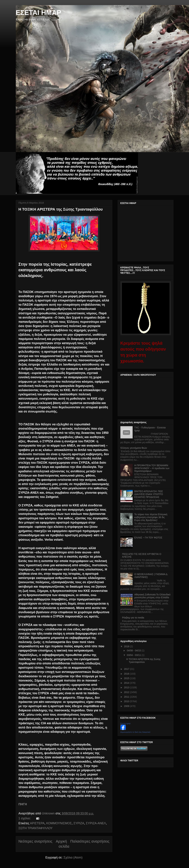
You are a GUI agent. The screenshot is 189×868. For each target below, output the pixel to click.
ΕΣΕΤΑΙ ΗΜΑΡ (39, 13)
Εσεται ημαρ (125, 723)
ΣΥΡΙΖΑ (79, 823)
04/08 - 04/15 (134, 650)
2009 (127, 706)
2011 (127, 697)
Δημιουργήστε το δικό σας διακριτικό (135, 732)
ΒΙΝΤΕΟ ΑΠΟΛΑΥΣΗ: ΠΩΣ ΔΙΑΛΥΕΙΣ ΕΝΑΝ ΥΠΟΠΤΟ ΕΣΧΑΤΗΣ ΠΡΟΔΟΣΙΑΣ (149, 494)
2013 (127, 687)
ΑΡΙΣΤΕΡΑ (37, 823)
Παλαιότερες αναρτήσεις (90, 841)
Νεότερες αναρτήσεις (35, 841)
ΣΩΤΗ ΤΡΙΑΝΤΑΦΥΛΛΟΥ (36, 828)
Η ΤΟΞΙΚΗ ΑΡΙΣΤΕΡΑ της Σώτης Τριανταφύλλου (61, 209)
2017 (127, 669)
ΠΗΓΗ (23, 804)
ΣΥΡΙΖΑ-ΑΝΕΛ (96, 823)
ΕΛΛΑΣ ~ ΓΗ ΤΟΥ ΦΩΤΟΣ (148, 538)
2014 (127, 683)
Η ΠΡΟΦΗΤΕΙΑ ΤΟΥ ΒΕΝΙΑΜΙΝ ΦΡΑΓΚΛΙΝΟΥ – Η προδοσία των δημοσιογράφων (152, 468)
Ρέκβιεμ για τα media (133, 618)
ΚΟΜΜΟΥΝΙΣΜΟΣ (59, 823)
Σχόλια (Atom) (73, 857)
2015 (127, 678)
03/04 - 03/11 (134, 655)
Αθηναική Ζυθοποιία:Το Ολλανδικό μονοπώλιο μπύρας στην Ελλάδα (152, 596)
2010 (127, 701)
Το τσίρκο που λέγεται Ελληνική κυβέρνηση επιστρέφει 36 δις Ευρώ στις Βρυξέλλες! (151, 517)
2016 (127, 674)
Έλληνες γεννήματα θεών (134, 448)
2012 (127, 692)
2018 (127, 646)
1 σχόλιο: (25, 818)
